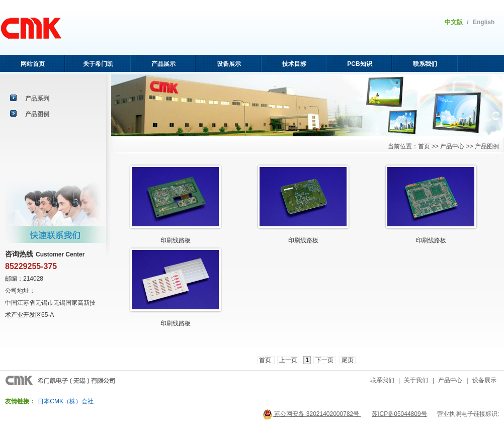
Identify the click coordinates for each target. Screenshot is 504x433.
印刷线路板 (303, 240)
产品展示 (163, 64)
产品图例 (37, 114)
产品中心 (450, 380)
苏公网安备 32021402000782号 (312, 414)
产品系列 (37, 99)
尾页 (348, 360)
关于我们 (416, 380)
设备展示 (229, 64)
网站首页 (33, 64)
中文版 (454, 22)
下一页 (324, 360)
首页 (266, 360)
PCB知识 (359, 64)
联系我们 (425, 64)
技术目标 (294, 64)
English (484, 22)
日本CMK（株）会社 (66, 401)
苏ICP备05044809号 (399, 414)
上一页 (288, 360)
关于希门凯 (98, 64)
